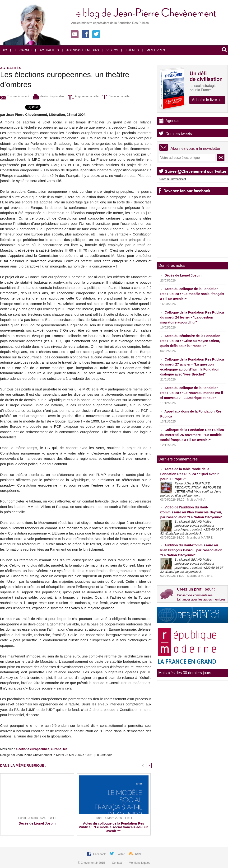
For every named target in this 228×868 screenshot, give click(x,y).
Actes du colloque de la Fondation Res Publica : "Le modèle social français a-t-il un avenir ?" (114, 827)
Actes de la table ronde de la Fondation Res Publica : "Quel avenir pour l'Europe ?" (190, 474)
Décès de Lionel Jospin (37, 823)
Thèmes (130, 50)
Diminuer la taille (116, 96)
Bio (5, 50)
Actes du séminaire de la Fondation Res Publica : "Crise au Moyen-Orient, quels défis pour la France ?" (190, 341)
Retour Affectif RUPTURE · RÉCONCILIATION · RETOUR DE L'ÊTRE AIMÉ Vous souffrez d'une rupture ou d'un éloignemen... (191, 489)
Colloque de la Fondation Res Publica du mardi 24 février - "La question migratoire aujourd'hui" (192, 317)
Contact (116, 863)
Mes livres (154, 50)
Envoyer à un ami (15, 96)
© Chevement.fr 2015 (92, 863)
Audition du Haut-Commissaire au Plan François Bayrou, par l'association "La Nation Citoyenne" (191, 550)
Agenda (172, 121)
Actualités (47, 50)
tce (65, 749)
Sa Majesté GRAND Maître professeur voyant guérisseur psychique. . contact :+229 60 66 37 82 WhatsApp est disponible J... (192, 528)
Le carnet (21, 50)
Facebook (100, 854)
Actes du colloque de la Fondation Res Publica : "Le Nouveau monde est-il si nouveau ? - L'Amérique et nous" (192, 393)
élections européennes (33, 749)
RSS (138, 854)
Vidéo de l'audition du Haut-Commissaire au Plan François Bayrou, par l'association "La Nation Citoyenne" (191, 512)
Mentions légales (138, 863)
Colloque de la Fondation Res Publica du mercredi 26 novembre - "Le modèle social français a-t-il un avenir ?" (192, 435)
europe (56, 749)
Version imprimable (48, 96)
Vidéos (110, 50)
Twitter (121, 854)
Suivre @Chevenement (172, 179)
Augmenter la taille (83, 96)
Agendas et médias (81, 50)
